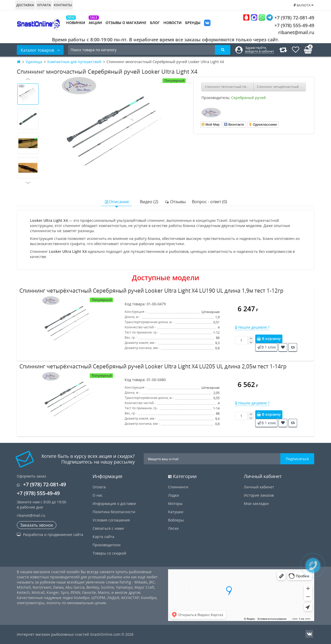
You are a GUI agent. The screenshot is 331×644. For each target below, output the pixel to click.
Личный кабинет (259, 487)
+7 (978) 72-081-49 (279, 17)
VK (207, 23)
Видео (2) (149, 202)
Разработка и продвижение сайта (50, 535)
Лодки (174, 495)
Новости (172, 23)
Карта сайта (103, 537)
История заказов (259, 495)
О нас (98, 495)
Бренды (193, 23)
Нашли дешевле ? (252, 327)
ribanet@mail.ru (296, 32)
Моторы (175, 503)
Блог (155, 23)
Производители (107, 545)
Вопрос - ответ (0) (209, 202)
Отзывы (175, 202)
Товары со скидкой (109, 553)
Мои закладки (256, 503)
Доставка (25, 5)
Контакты (63, 5)
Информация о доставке (114, 503)
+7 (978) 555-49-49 (290, 25)
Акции (95, 23)
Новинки (76, 23)
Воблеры (176, 520)
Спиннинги (178, 487)
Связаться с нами (108, 528)
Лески (173, 528)
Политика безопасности (114, 512)
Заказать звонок (37, 525)
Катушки (176, 512)
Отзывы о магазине (126, 23)
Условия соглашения (111, 520)
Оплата (44, 5)
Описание (117, 202)
